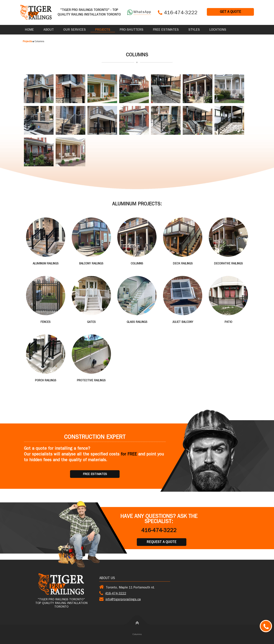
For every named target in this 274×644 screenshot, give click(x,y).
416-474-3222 (181, 13)
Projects (103, 30)
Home (29, 30)
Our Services (75, 30)
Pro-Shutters (132, 30)
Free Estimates (166, 30)
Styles (194, 30)
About (49, 30)
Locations (218, 30)
